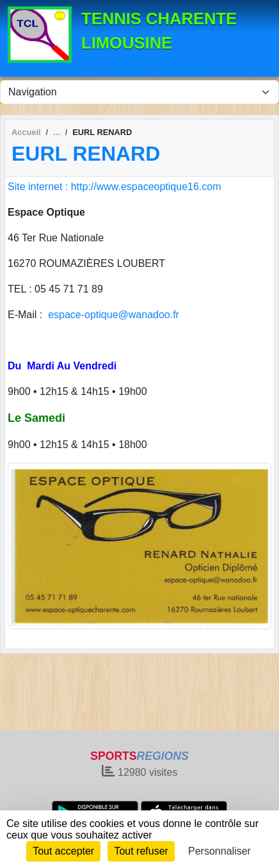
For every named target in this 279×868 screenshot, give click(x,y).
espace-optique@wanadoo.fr (114, 315)
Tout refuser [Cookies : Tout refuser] (141, 851)
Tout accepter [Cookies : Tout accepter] (63, 851)
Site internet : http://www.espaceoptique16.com (115, 187)
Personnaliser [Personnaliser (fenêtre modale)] (219, 851)
